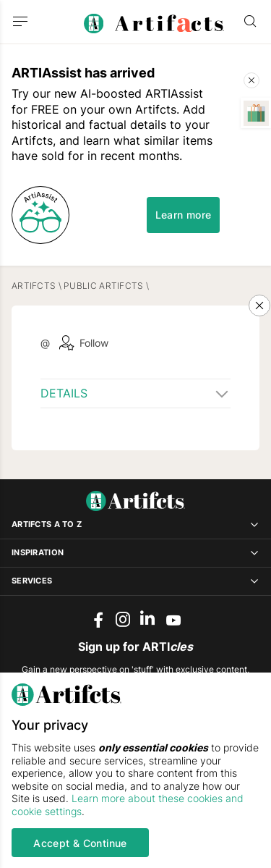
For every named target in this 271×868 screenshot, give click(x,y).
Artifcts (34, 286)
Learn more (184, 215)
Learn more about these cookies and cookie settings (128, 805)
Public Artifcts (103, 286)
